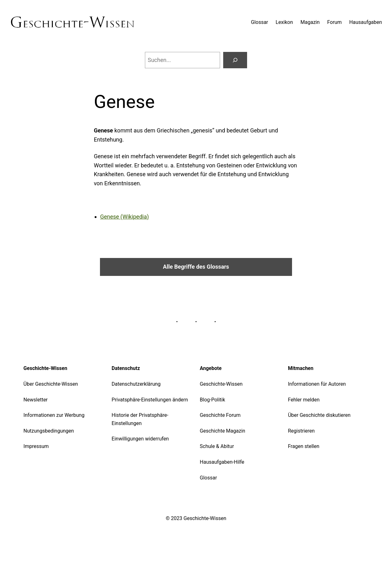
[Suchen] (235, 60)
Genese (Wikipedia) (125, 217)
